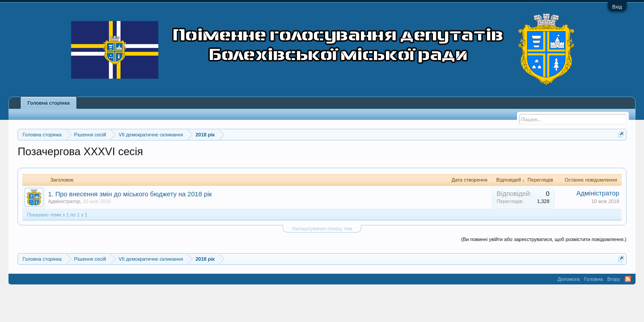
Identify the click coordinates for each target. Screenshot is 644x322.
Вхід (617, 7)
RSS (628, 279)
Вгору (614, 279)
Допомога (569, 279)
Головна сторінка (48, 103)
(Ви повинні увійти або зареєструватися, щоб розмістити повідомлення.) (544, 239)
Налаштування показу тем (322, 229)
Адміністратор (64, 201)
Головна (593, 279)
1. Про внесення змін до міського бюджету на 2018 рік (130, 194)
